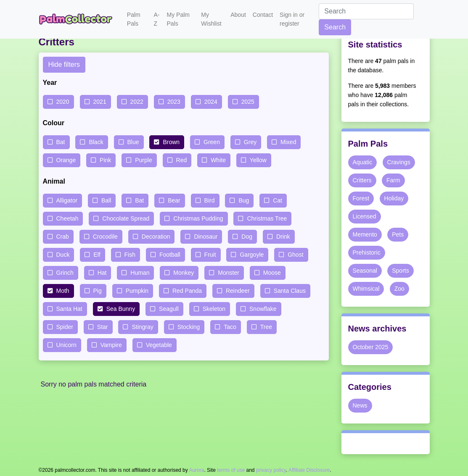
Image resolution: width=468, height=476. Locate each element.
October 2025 (371, 347)
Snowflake (263, 309)
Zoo (399, 289)
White (218, 160)
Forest (361, 198)
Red (182, 160)
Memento (365, 234)
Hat (102, 273)
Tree (266, 327)
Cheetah (67, 218)
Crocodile (105, 237)
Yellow (258, 160)
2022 (137, 102)
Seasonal (365, 271)
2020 (63, 102)
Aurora (196, 470)
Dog (247, 237)
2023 (174, 102)
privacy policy (271, 470)
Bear (174, 200)
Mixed (288, 142)
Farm (393, 180)
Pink (105, 160)
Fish (130, 255)
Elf (97, 255)
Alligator (67, 200)
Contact (263, 15)
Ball (106, 200)
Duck (63, 255)
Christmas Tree (267, 218)
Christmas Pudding (198, 218)
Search (335, 27)
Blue (133, 142)
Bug (244, 200)
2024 (211, 102)
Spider (65, 327)
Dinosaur (206, 237)
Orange (66, 160)
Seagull (169, 309)
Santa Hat (69, 309)
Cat (278, 200)
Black (96, 142)
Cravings (399, 162)
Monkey (184, 273)
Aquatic (363, 162)
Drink (283, 237)
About (238, 15)
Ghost (295, 255)
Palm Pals (134, 19)
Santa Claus (290, 291)
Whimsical (366, 289)
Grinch (65, 273)
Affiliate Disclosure (309, 470)
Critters (362, 180)
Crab (63, 237)
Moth (63, 291)
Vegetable (159, 345)
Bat (61, 142)
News (360, 405)
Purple (143, 160)
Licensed (365, 216)
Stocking (189, 327)
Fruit (210, 255)
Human (140, 273)
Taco (230, 327)
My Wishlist (211, 19)
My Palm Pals (178, 19)
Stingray (142, 327)
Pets (398, 234)
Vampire (111, 345)
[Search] (366, 11)
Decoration (156, 237)
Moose (272, 273)
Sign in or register (292, 19)
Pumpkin (137, 291)
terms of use (231, 470)
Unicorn (66, 345)
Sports (400, 271)
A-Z (156, 19)
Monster (229, 273)
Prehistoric (367, 252)
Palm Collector (78, 19)
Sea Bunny (121, 309)
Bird (210, 200)
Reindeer (238, 291)
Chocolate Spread (126, 218)
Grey (250, 142)
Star (103, 327)
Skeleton (214, 309)
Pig (98, 291)
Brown (171, 142)
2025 (248, 102)
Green (212, 142)
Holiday (394, 198)
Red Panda (187, 291)
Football (170, 255)
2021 (100, 102)
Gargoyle (252, 255)
